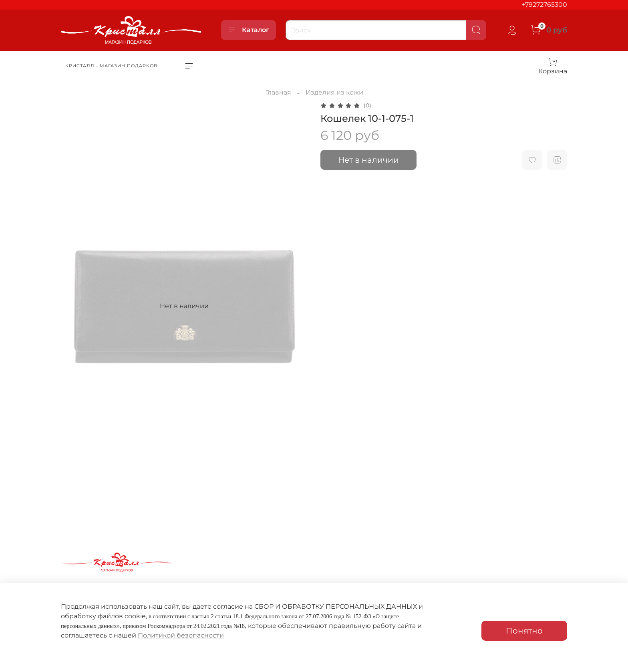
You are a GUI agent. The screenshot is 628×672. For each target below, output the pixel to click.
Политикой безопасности (181, 635)
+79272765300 (544, 5)
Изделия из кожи (334, 92)
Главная (278, 92)
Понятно (524, 631)
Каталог (249, 30)
